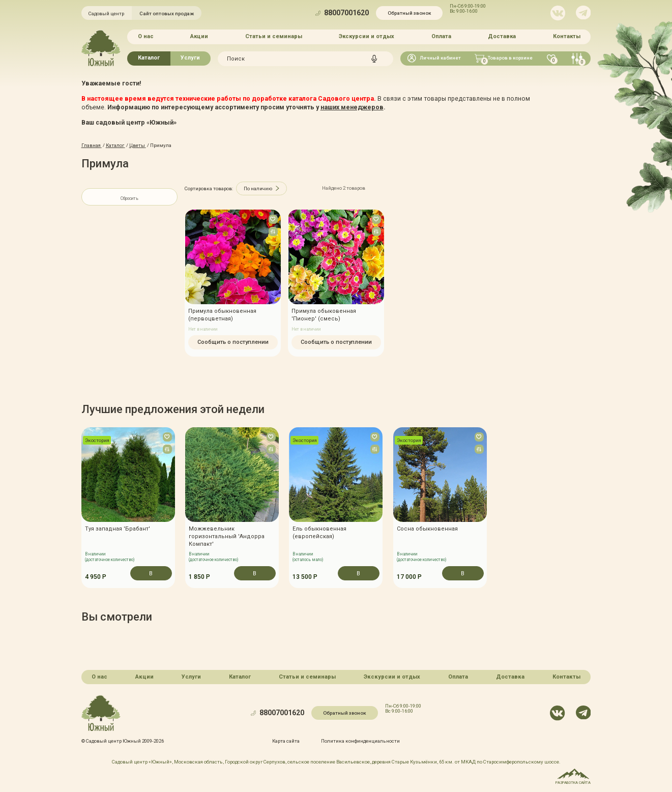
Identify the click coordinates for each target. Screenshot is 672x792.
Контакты (567, 36)
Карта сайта (286, 740)
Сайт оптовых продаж (167, 13)
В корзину (151, 575)
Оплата (441, 36)
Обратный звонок (409, 13)
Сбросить (129, 198)
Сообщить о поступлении (232, 342)
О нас (146, 36)
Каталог (149, 58)
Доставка (502, 36)
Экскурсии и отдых (367, 36)
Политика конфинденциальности (360, 740)
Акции (199, 36)
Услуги (190, 58)
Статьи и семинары (274, 36)
